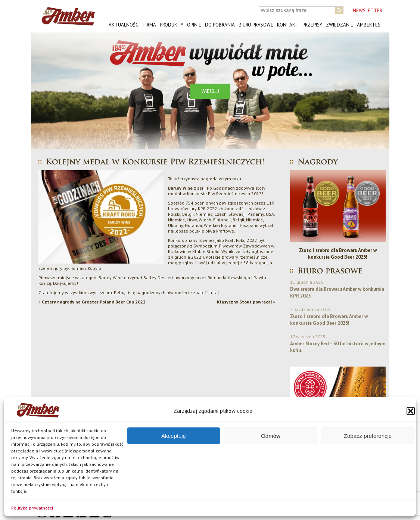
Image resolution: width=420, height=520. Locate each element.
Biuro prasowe (256, 25)
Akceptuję (174, 436)
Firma (150, 25)
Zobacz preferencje (368, 436)
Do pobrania (220, 25)
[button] (411, 411)
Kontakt (288, 25)
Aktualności (124, 25)
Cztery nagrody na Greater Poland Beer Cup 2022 (94, 302)
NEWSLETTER (368, 11)
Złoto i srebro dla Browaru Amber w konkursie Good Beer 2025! (338, 254)
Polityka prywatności (32, 508)
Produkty (172, 25)
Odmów (271, 436)
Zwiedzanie (340, 25)
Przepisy (312, 25)
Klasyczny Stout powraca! (244, 302)
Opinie (194, 25)
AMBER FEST (370, 25)
